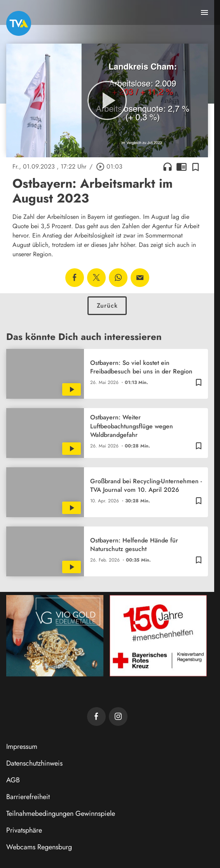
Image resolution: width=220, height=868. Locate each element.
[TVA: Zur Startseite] (19, 23)
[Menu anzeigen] (204, 12)
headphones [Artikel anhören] (168, 167)
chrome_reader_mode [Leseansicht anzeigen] (182, 167)
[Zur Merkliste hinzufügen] (196, 167)
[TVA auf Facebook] (96, 717)
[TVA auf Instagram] (118, 717)
